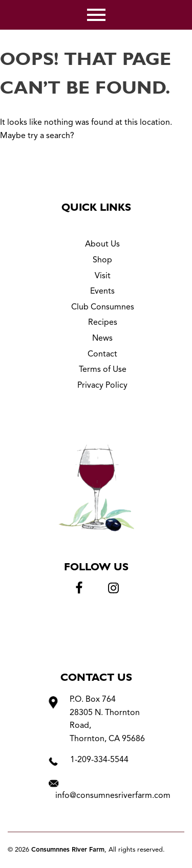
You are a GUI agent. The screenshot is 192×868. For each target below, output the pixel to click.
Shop (102, 260)
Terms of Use (103, 370)
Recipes (103, 323)
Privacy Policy (102, 386)
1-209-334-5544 (99, 760)
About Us (102, 244)
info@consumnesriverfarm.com (113, 796)
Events (102, 292)
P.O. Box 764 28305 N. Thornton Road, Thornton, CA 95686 (107, 719)
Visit (103, 276)
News (102, 339)
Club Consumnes (103, 307)
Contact (102, 354)
